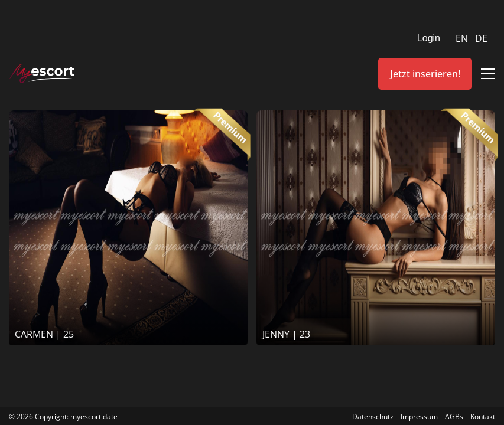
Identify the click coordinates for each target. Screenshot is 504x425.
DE (481, 38)
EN (463, 38)
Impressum (419, 416)
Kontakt (483, 416)
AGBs (454, 416)
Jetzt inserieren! (425, 74)
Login (429, 38)
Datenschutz (373, 416)
